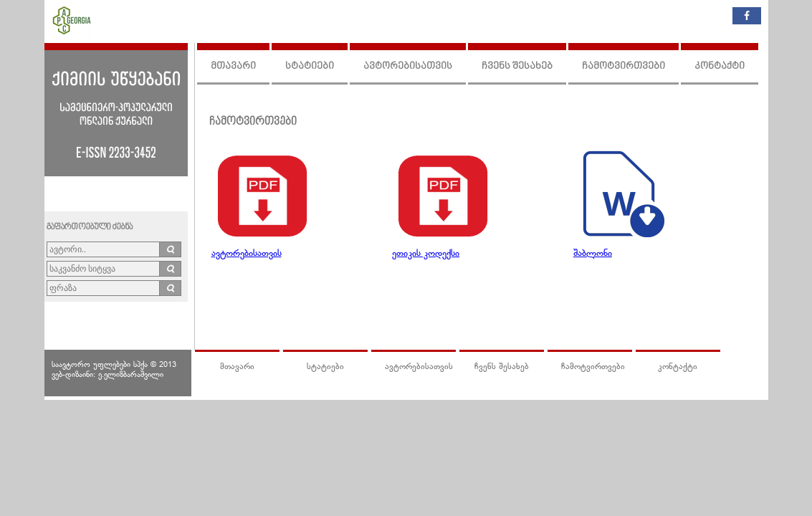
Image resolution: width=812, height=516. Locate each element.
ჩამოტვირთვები (624, 66)
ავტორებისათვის (408, 66)
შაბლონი (593, 254)
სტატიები (310, 66)
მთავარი (233, 66)
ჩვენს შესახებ (517, 66)
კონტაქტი (720, 66)
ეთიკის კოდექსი (426, 254)
